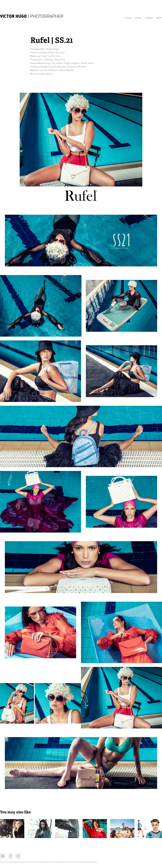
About (159, 18)
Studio (138, 18)
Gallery (128, 18)
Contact (149, 18)
